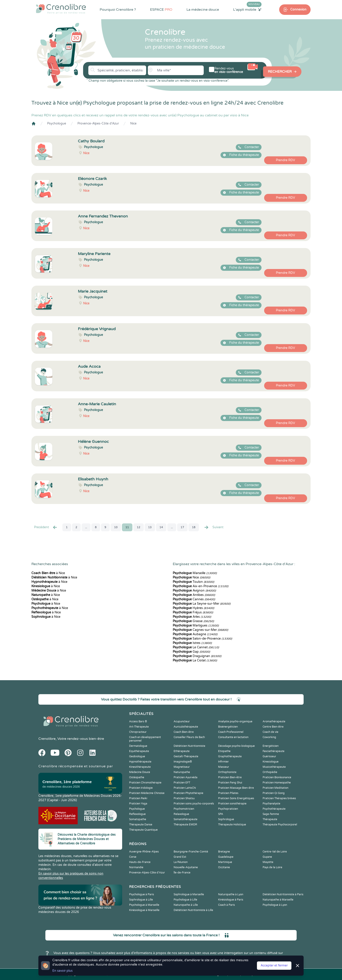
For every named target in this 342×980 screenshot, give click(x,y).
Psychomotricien (184, 809)
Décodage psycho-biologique (236, 746)
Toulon (193, 582)
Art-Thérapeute (139, 727)
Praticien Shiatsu (184, 798)
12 (139, 527)
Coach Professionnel (231, 732)
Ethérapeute (182, 751)
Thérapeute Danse (141, 825)
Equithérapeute (139, 751)
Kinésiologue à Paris (231, 900)
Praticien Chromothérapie (145, 783)
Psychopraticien (228, 809)
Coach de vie (270, 732)
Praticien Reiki (138, 798)
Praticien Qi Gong (274, 793)
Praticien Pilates (228, 793)
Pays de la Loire (272, 867)
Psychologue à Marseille (144, 905)
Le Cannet (196, 647)
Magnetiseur (182, 767)
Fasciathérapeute (274, 751)
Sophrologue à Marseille (189, 894)
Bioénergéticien (228, 727)
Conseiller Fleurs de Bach (189, 737)
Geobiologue (137, 756)
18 (194, 527)
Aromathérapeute (274, 721)
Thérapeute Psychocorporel (280, 825)
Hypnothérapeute (140, 762)
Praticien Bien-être (230, 777)
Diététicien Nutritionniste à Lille (193, 910)
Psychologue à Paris (142, 894)
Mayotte (268, 862)
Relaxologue (181, 814)
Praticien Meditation (275, 788)
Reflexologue (137, 814)
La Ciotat (195, 660)
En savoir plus (62, 971)
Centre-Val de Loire (275, 852)
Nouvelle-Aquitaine (186, 867)
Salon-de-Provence (202, 639)
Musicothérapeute (274, 767)
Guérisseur (269, 756)
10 (116, 527)
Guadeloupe (226, 857)
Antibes (194, 595)
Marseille (195, 573)
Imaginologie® (183, 762)
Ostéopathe (137, 777)
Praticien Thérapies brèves (279, 798)
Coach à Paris (227, 905)
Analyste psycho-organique (235, 721)
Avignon (194, 591)
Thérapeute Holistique (232, 825)
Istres (192, 643)
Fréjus (193, 612)
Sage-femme (271, 814)
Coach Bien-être (184, 732)
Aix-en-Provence (201, 586)
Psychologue (57, 123)
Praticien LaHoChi (185, 788)
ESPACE (161, 10)
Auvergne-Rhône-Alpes (144, 852)
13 (150, 527)
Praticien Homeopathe (277, 783)
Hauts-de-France (140, 862)
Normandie (136, 867)
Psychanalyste (271, 804)
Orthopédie (270, 772)
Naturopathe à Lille (186, 905)
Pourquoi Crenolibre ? (118, 10)
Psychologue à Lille (185, 900)
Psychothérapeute (274, 809)
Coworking (269, 737)
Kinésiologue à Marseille (144, 910)
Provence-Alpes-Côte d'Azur (98, 123)
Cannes (194, 599)
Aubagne (195, 634)
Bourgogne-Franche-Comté (191, 852)
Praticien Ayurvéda (186, 777)
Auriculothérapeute (186, 727)
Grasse (193, 621)
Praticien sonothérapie (232, 804)
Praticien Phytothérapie (188, 793)
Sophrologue (226, 819)
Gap (191, 652)
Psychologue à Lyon (275, 905)
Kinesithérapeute (140, 767)
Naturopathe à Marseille (278, 900)
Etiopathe (224, 751)
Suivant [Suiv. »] (214, 527)
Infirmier (223, 762)
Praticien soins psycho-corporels (194, 804)
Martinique (225, 862)
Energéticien (271, 746)
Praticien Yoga (138, 804)
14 (161, 527)
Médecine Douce (140, 772)
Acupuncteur (182, 721)
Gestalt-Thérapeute (186, 756)
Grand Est (180, 857)
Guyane (267, 857)
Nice (133, 123)
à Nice (48, 573)
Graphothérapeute (230, 756)
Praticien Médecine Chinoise (147, 793)
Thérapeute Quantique (143, 830)
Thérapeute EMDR (185, 825)
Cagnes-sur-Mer (200, 630)
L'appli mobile (247, 9)
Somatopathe (138, 819)
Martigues (196, 625)
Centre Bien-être (273, 727)
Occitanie (224, 867)
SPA (221, 814)
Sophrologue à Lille (141, 900)
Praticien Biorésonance (277, 777)
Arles (192, 617)
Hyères (193, 608)
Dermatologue (138, 746)
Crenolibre (47, 739)
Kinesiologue (271, 762)
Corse (133, 857)
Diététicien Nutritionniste (189, 746)
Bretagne (224, 852)
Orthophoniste (227, 772)
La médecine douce (203, 10)
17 (182, 527)
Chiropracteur (138, 732)
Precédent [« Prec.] (46, 527)
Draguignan (197, 656)
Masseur (224, 767)
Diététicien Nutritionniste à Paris (283, 894)
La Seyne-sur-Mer (202, 604)
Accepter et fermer (274, 965)
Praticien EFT (182, 783)
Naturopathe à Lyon (231, 894)
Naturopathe (182, 772)
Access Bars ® (138, 721)
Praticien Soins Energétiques (236, 798)
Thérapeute (270, 819)
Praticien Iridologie (141, 788)
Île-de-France (182, 873)
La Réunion (181, 862)
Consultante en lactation (233, 737)
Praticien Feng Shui (230, 783)
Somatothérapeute (186, 819)
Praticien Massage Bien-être (236, 788)
